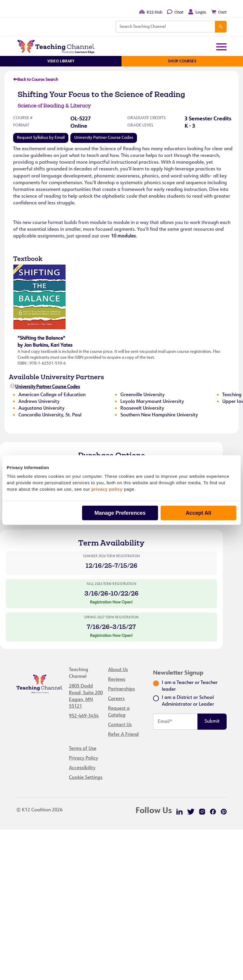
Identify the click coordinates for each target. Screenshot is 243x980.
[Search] (221, 27)
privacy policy (107, 489)
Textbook (28, 259)
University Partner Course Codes (104, 138)
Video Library (61, 61)
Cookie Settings (86, 778)
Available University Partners (56, 377)
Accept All (198, 513)
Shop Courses (182, 61)
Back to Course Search (36, 80)
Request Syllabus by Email (41, 138)
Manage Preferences (120, 513)
